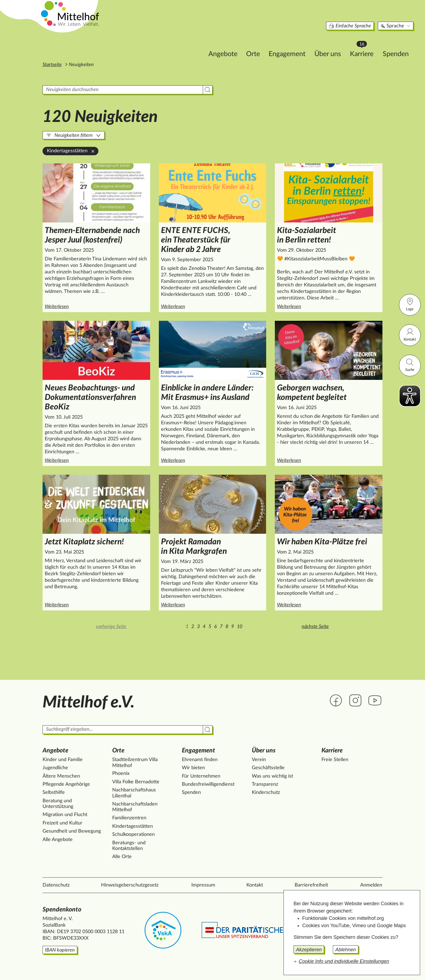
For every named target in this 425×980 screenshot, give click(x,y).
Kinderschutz (266, 793)
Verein (259, 760)
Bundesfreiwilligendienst (208, 784)
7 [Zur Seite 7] (221, 627)
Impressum (203, 885)
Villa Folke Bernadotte (136, 782)
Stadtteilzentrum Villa (135, 763)
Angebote (192, 45)
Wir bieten (193, 768)
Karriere (334, 43)
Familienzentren (129, 818)
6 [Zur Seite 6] (215, 627)
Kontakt (410, 334)
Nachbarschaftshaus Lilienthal (134, 793)
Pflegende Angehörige (66, 784)
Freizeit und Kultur (62, 823)
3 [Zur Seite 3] (198, 627)
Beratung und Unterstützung (58, 804)
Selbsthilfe (54, 793)
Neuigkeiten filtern (74, 135)
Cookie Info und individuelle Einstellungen (344, 961)
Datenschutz (56, 885)
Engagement (256, 45)
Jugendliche (55, 768)
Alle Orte (122, 857)
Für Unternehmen (201, 776)
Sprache (365, 17)
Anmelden (371, 885)
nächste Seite (315, 627)
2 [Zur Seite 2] (193, 627)
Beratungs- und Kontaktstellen (129, 846)
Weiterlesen (97, 306)
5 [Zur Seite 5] (210, 627)
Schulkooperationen (133, 835)
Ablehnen (346, 950)
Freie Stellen (335, 760)
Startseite (52, 65)
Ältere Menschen (61, 776)
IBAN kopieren (60, 950)
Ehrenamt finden (200, 760)
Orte (222, 45)
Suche (410, 365)
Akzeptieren (309, 950)
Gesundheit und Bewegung (72, 831)
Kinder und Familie (63, 760)
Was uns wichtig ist (272, 776)
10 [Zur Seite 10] (240, 627)
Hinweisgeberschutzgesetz (130, 885)
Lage (410, 304)
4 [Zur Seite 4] (204, 627)
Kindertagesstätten (133, 826)
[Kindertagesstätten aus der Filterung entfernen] (93, 151)
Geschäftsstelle (268, 768)
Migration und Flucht (65, 815)
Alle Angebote (58, 840)
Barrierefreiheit (311, 885)
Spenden (365, 45)
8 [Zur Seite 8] (227, 627)
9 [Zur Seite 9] (233, 627)
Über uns (297, 45)
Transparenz (265, 784)
